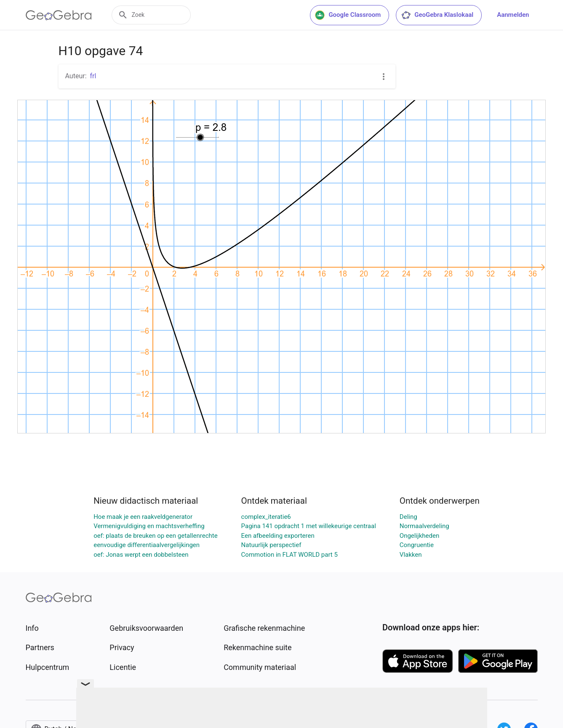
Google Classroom (348, 15)
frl (93, 76)
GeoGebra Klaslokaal (437, 15)
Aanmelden (513, 15)
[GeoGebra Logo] (59, 15)
